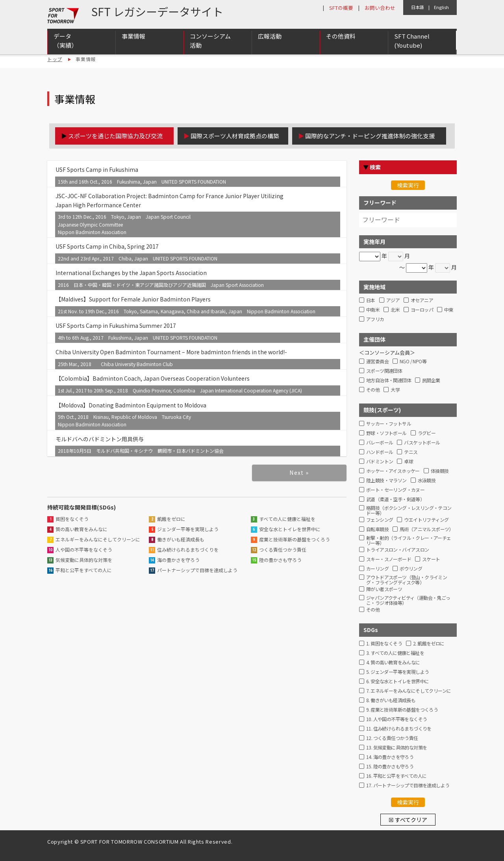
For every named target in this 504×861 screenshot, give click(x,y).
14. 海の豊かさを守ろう (390, 757)
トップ (55, 59)
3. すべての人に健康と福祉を (395, 653)
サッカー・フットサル (389, 424)
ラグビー (427, 433)
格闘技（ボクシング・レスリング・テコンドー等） (409, 510)
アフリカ (375, 319)
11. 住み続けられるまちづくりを (399, 729)
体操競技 (440, 471)
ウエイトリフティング (426, 520)
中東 (449, 310)
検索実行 (408, 185)
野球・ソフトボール (386, 433)
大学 (395, 390)
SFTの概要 (341, 8)
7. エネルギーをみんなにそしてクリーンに (409, 691)
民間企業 (431, 380)
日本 (371, 300)
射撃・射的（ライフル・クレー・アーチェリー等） (409, 539)
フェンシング (380, 520)
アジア (393, 300)
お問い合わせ (380, 8)
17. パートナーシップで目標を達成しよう (408, 786)
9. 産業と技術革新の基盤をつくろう (402, 710)
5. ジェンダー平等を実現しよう (397, 672)
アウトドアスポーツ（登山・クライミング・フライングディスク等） (407, 579)
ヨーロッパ (422, 310)
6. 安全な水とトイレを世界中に (397, 682)
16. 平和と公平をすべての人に (396, 776)
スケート (431, 559)
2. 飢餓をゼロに (429, 644)
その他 (373, 390)
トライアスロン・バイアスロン (398, 550)
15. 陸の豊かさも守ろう (390, 767)
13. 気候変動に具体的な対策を (397, 748)
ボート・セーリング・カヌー (395, 490)
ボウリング (411, 569)
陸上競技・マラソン (386, 481)
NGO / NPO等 (413, 362)
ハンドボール (380, 452)
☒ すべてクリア (408, 820)
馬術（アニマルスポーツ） (427, 529)
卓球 (409, 462)
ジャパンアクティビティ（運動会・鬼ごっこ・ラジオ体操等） (408, 599)
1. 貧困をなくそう (384, 644)
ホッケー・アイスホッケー (393, 471)
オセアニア (422, 300)
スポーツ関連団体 (384, 371)
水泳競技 (427, 481)
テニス (411, 452)
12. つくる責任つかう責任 (392, 738)
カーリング (377, 569)
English (441, 7)
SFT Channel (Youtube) (412, 41)
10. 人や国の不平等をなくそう (397, 719)
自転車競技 (377, 529)
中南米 (373, 310)
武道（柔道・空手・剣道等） (395, 499)
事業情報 (133, 36)
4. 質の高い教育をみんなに (393, 663)
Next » (299, 472)
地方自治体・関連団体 (389, 380)
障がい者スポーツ (384, 589)
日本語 (418, 7)
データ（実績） (65, 41)
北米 (395, 310)
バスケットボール (422, 443)
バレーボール (380, 443)
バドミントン (380, 462)
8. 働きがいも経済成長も (391, 700)
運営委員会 (377, 362)
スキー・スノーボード (389, 559)
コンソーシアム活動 (210, 41)
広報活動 (270, 36)
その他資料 (341, 36)
